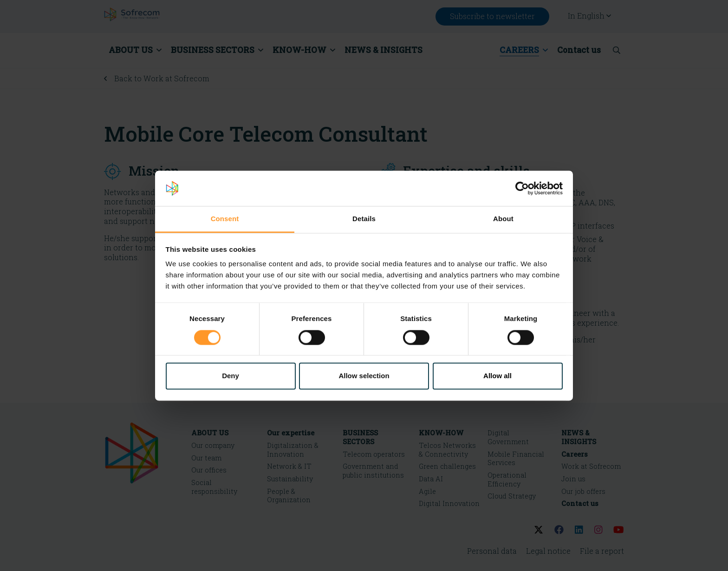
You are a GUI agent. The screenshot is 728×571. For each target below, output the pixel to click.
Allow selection (364, 376)
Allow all (497, 376)
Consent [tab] (225, 219)
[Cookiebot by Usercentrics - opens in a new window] (522, 188)
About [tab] (503, 219)
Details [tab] (364, 219)
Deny (231, 376)
